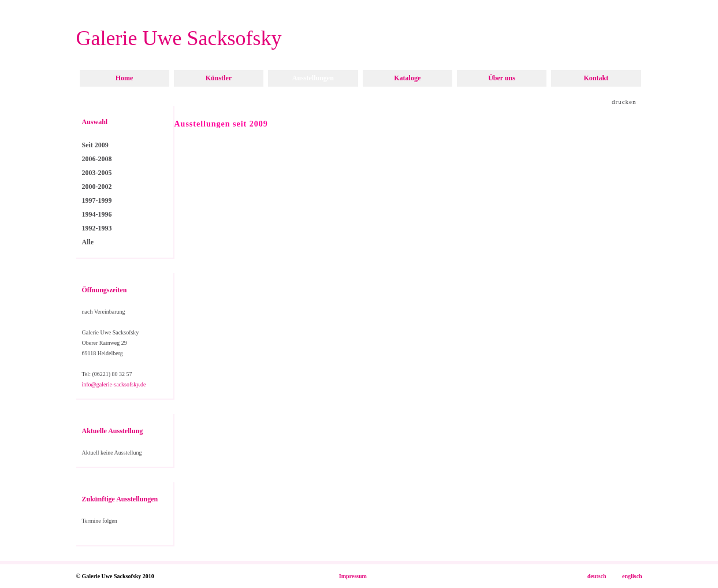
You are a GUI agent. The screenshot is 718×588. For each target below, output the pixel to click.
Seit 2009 (95, 145)
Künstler (219, 78)
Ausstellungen (313, 78)
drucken (624, 102)
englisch (632, 576)
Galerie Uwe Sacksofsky (179, 38)
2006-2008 (97, 159)
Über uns (502, 78)
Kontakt (596, 78)
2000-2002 (97, 187)
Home (124, 78)
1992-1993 (97, 228)
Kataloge (407, 78)
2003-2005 (97, 173)
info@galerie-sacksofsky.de (114, 384)
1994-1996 (97, 214)
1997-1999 (97, 200)
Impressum (353, 576)
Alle (88, 242)
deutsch (597, 576)
